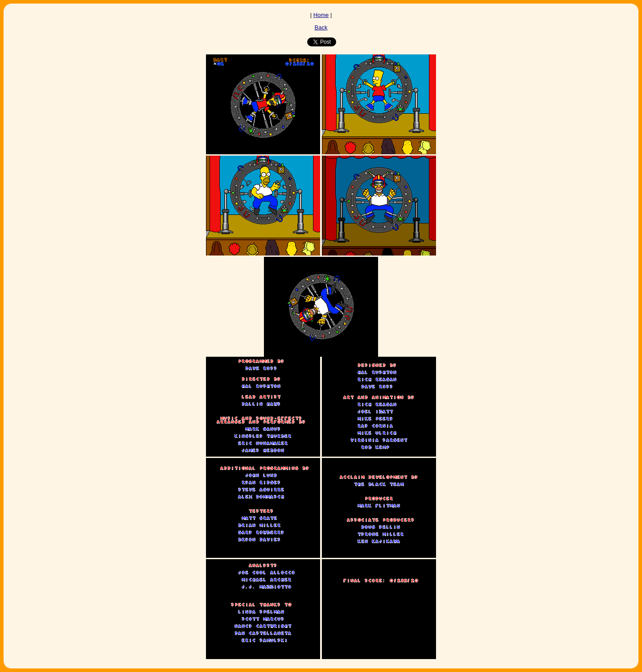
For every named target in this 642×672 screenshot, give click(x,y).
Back (321, 27)
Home (321, 15)
